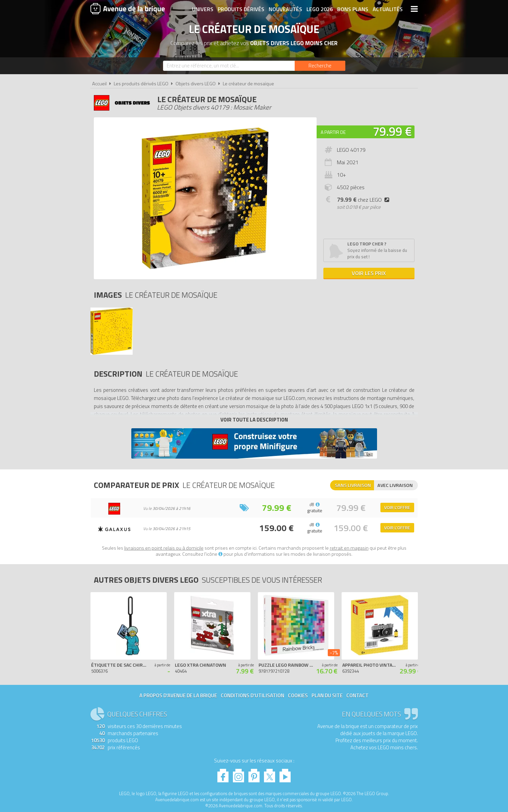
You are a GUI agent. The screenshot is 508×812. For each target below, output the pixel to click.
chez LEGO (364, 200)
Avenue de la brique (128, 8)
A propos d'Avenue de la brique (178, 695)
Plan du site (327, 695)
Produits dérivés (241, 9)
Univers (203, 9)
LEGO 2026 (320, 9)
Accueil (99, 84)
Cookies (298, 695)
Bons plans (353, 9)
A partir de (333, 132)
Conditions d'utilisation (252, 695)
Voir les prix (369, 273)
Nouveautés (285, 9)
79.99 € (392, 131)
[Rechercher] (320, 66)
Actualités (388, 9)
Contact (357, 695)
